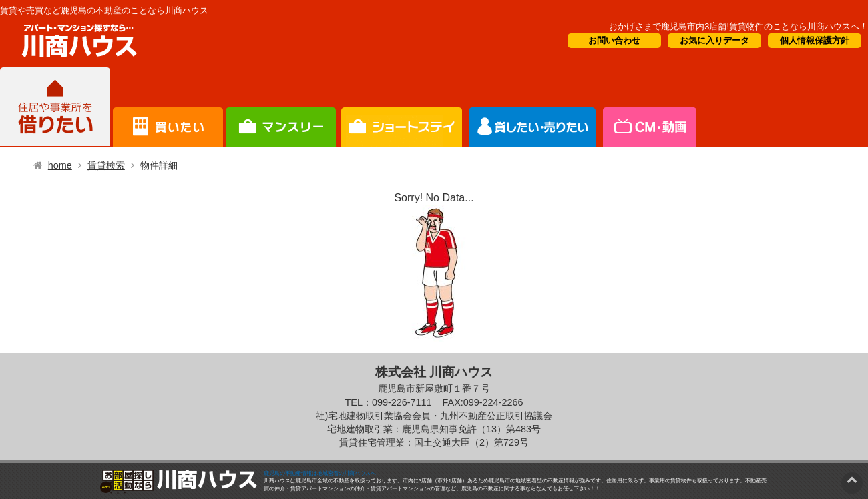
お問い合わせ (614, 40)
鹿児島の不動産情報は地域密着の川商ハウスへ (320, 473)
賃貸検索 (106, 165)
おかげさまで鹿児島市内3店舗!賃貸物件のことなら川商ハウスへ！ (738, 26)
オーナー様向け (402, 107)
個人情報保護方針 (815, 40)
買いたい (168, 107)
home (60, 165)
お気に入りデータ (714, 40)
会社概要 (649, 107)
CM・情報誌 (532, 107)
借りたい (55, 107)
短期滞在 (281, 107)
